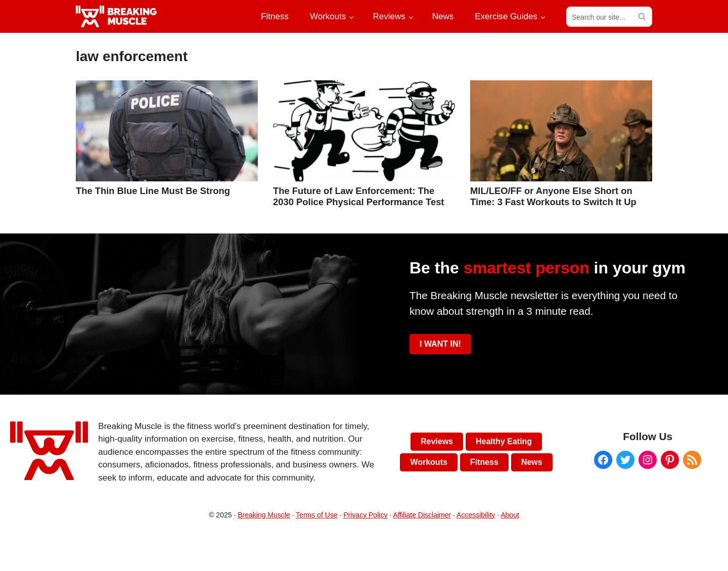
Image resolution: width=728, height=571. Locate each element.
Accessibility (476, 515)
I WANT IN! (440, 344)
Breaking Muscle (264, 515)
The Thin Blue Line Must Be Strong (153, 191)
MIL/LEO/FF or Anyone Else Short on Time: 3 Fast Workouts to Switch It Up (553, 196)
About (510, 515)
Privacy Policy (365, 515)
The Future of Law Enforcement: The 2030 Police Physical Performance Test (358, 196)
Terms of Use (316, 515)
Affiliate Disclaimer (422, 515)
